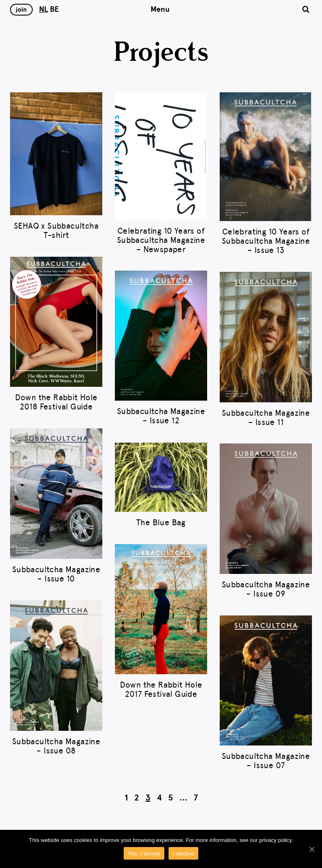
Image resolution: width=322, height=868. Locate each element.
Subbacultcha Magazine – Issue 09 (266, 589)
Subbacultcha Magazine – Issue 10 (56, 574)
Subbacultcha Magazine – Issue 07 (266, 761)
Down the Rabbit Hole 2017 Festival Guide (161, 689)
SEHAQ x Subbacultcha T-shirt (56, 231)
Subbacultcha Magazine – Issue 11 (266, 418)
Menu (160, 9)
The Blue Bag (161, 523)
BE (54, 9)
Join (21, 10)
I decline (183, 854)
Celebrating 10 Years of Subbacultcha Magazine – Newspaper (161, 240)
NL (44, 9)
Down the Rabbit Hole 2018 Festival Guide (56, 402)
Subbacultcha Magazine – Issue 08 (56, 746)
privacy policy (275, 840)
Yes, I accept (144, 854)
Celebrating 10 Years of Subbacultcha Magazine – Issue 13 (266, 241)
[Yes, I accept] (312, 849)
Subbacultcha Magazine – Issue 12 (161, 416)
